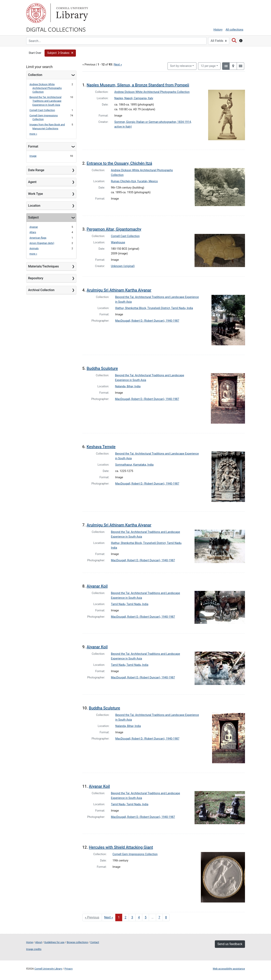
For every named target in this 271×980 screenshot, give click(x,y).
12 (208, 66)
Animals (34, 248)
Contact (95, 942)
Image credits (34, 949)
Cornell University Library (48, 969)
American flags (38, 238)
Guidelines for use (54, 942)
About (39, 942)
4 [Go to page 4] (139, 917)
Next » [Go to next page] (109, 917)
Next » (118, 65)
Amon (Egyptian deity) (42, 243)
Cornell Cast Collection (42, 110)
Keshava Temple (101, 447)
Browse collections (77, 942)
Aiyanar (34, 227)
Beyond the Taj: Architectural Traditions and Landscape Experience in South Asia (46, 101)
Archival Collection (41, 290)
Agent (32, 182)
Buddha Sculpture (102, 368)
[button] (60, 53)
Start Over (35, 53)
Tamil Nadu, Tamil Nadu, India (130, 604)
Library (72, 13)
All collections (235, 30)
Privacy (68, 969)
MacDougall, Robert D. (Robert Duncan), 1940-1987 (147, 321)
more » (33, 134)
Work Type (36, 194)
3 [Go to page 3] (132, 917)
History (218, 30)
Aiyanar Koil (97, 586)
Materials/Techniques (44, 266)
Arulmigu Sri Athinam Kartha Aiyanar (119, 290)
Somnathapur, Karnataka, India (134, 465)
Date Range (36, 170)
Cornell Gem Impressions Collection (135, 854)
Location (34, 206)
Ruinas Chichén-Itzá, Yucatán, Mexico (134, 181)
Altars (33, 232)
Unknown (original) (123, 266)
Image (33, 156)
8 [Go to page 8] (166, 917)
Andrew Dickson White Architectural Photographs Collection (46, 88)
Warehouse (118, 242)
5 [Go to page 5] (146, 917)
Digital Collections (56, 29)
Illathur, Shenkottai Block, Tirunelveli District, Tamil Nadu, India (154, 308)
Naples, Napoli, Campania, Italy (134, 98)
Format (33, 146)
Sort (181, 66)
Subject (34, 217)
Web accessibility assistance (229, 969)
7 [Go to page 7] (159, 917)
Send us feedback (230, 944)
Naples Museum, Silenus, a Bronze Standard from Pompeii (138, 85)
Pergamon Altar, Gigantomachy (114, 229)
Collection (35, 75)
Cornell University (36, 13)
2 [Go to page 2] (125, 917)
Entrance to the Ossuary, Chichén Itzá (119, 163)
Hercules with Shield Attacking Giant (121, 847)
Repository (36, 278)
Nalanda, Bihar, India (128, 386)
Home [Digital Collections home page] (30, 942)
